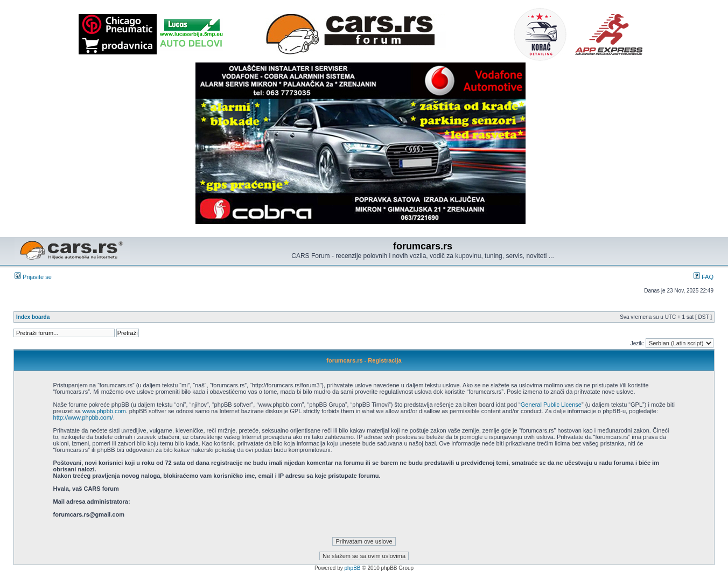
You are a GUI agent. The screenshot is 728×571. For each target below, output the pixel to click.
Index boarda (33, 317)
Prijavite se (33, 277)
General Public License (551, 405)
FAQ (703, 277)
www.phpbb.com (104, 411)
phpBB (353, 568)
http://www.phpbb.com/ (83, 417)
